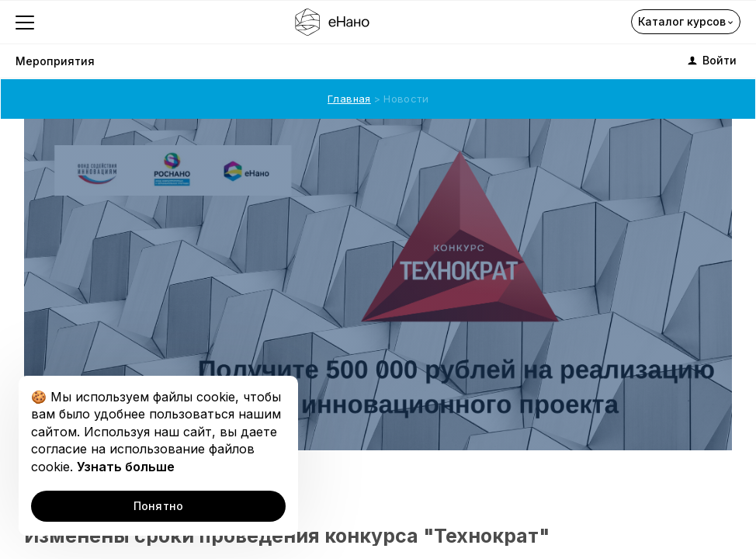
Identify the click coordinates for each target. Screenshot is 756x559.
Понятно (159, 506)
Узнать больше (126, 467)
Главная (349, 99)
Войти (711, 61)
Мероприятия (55, 61)
